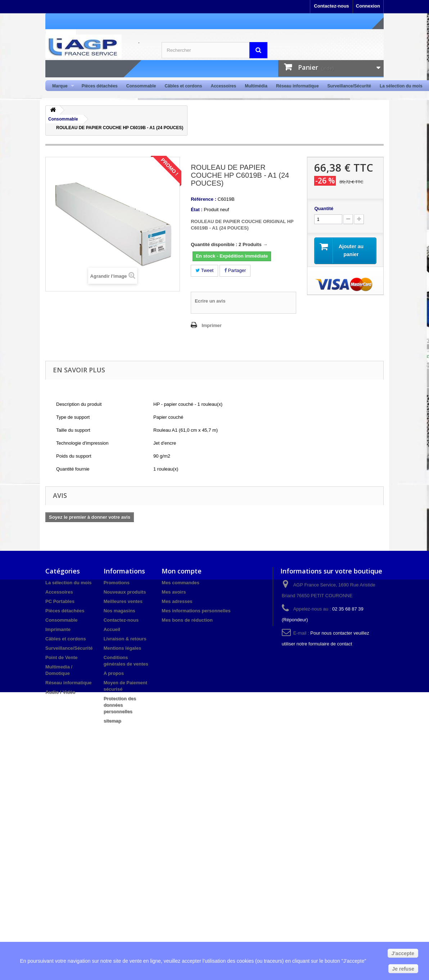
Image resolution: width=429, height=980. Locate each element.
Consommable (141, 86)
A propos (114, 673)
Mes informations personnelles (196, 611)
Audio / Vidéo (60, 692)
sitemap (112, 721)
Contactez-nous (331, 6)
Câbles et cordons (183, 86)
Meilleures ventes (123, 601)
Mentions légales (123, 648)
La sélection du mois (401, 86)
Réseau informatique (297, 86)
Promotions (117, 583)
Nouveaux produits (125, 592)
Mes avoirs (174, 592)
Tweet (204, 270)
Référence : (204, 199)
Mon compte (182, 571)
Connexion (368, 6)
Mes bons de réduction (187, 620)
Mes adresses (177, 601)
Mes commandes (180, 583)
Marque (61, 86)
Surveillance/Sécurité (349, 86)
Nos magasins (119, 611)
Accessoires (223, 86)
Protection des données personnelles (120, 705)
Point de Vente (62, 657)
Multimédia (256, 86)
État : (197, 210)
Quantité (324, 208)
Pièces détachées (100, 86)
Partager (235, 270)
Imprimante (58, 629)
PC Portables (60, 601)
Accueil (112, 629)
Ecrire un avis (210, 301)
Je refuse (403, 969)
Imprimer (212, 325)
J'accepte (403, 953)
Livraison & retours (125, 639)
